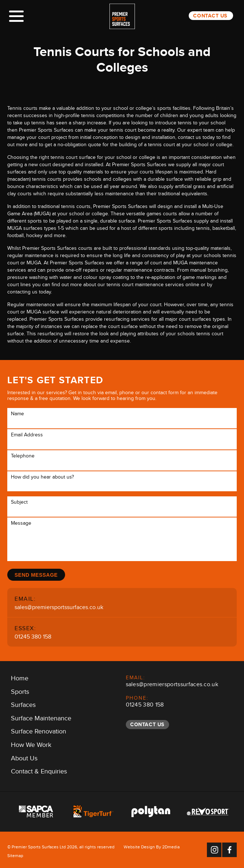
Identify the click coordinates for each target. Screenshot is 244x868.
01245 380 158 (33, 638)
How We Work (31, 746)
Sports (20, 693)
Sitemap (15, 857)
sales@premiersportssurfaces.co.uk (59, 608)
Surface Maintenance (41, 720)
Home (20, 680)
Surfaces (23, 706)
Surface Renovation (39, 733)
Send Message (36, 575)
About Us (24, 759)
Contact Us (210, 16)
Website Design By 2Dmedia (152, 848)
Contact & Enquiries (39, 773)
